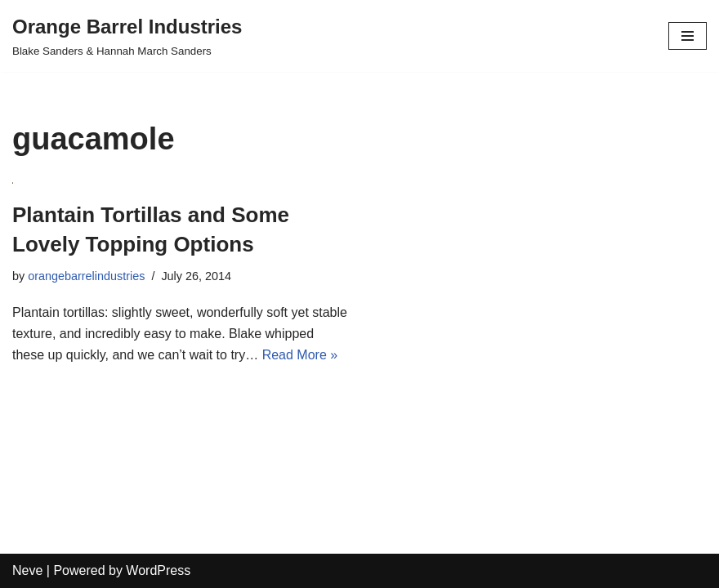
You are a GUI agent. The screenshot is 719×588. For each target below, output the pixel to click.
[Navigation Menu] (688, 36)
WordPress (158, 570)
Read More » (300, 355)
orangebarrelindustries (86, 276)
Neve (27, 570)
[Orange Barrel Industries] (127, 36)
